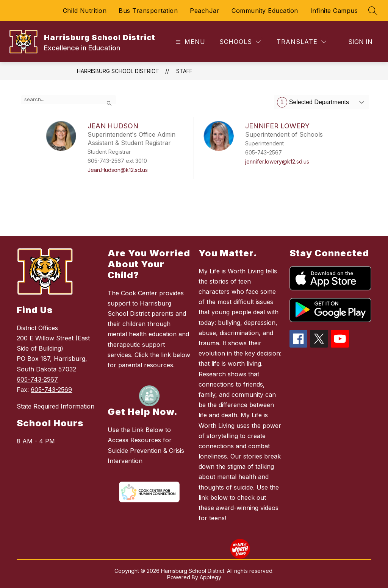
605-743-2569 (51, 390)
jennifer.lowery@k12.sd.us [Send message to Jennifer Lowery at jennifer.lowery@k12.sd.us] (277, 161)
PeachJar (205, 11)
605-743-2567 (37, 379)
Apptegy (210, 577)
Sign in (360, 42)
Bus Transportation (148, 11)
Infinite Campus (334, 11)
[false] (69, 100)
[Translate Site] (301, 42)
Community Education (265, 11)
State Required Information (56, 406)
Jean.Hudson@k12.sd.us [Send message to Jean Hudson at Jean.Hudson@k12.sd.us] (118, 170)
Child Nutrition (85, 11)
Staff (184, 71)
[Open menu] (190, 42)
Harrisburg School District (118, 71)
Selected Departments (313, 102)
